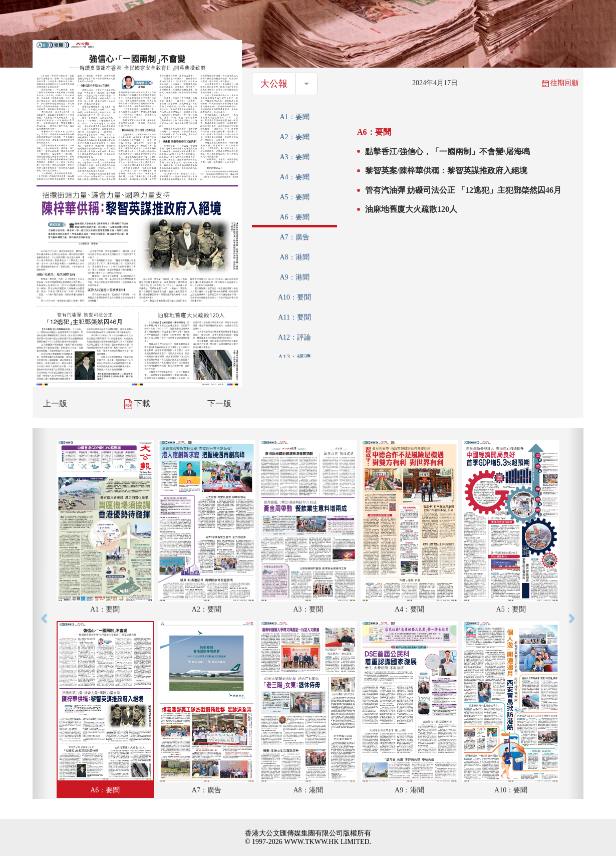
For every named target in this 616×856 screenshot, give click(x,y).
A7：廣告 (294, 237)
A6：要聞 (294, 217)
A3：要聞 (294, 157)
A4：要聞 (294, 177)
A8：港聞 (294, 257)
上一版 (55, 403)
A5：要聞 (294, 197)
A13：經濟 (294, 357)
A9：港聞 (294, 277)
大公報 (274, 84)
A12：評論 (294, 337)
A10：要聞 (294, 297)
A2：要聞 (294, 137)
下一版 (219, 403)
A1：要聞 (294, 117)
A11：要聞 (294, 317)
